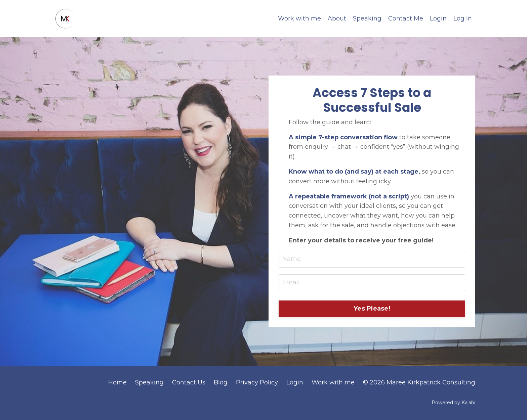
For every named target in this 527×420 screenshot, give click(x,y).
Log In (463, 18)
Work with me (299, 18)
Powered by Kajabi (453, 403)
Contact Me (406, 18)
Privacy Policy (257, 382)
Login (438, 18)
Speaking (367, 18)
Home (117, 382)
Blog (221, 382)
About (337, 18)
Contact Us (189, 382)
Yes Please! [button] (372, 309)
